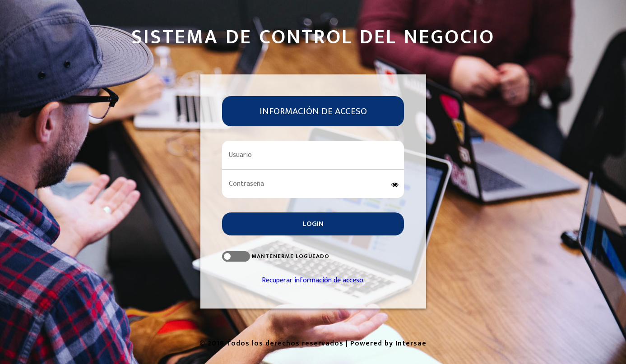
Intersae (411, 343)
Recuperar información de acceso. (313, 280)
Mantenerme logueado (276, 256)
